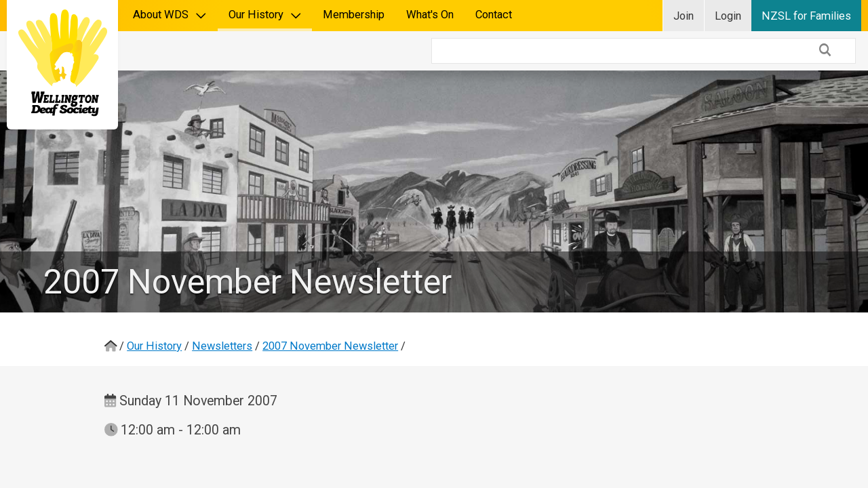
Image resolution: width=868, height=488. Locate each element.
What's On (430, 15)
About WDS (170, 15)
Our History (265, 15)
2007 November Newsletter (330, 307)
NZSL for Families (806, 16)
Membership (354, 15)
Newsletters (222, 307)
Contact (494, 15)
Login (728, 16)
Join (684, 16)
